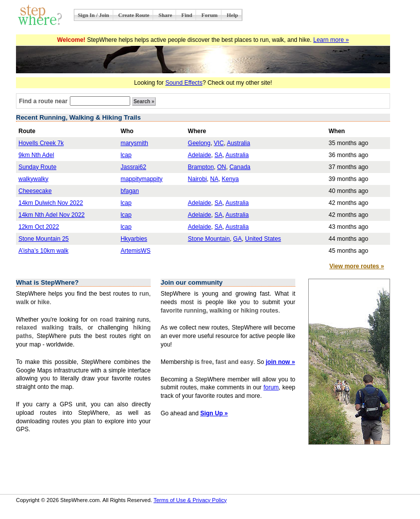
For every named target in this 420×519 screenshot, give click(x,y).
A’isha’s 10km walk (43, 251)
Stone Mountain (209, 239)
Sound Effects (184, 83)
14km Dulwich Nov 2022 (51, 203)
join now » (281, 362)
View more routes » (357, 266)
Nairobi (198, 179)
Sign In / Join (94, 15)
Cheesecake (35, 191)
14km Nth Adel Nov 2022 (52, 215)
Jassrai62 (133, 167)
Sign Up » (214, 413)
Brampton (201, 167)
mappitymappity (142, 179)
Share (165, 15)
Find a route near (43, 101)
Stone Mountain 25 (44, 239)
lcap (126, 155)
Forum (210, 15)
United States (263, 239)
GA (237, 239)
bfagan (130, 191)
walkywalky (33, 179)
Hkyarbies (134, 239)
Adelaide (200, 155)
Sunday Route (37, 167)
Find (187, 15)
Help (233, 15)
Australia (239, 143)
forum (271, 387)
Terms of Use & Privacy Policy (190, 500)
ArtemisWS (136, 251)
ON (221, 167)
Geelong (199, 143)
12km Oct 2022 (39, 227)
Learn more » (331, 40)
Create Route (134, 15)
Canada (240, 167)
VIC (219, 143)
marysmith (134, 143)
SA (218, 155)
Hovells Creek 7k (41, 143)
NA (214, 179)
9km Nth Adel (36, 155)
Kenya (230, 179)
